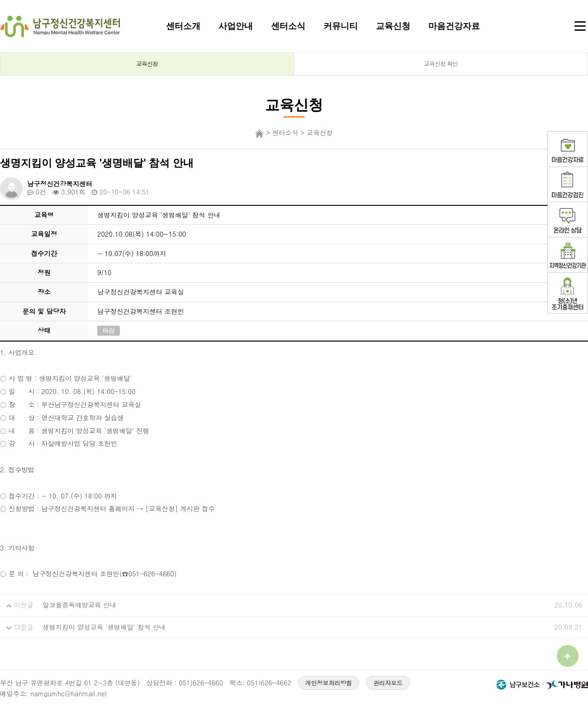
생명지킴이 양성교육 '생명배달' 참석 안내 (104, 627)
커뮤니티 (341, 26)
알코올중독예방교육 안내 (79, 605)
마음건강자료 (454, 26)
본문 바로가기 (0, 0)
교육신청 (393, 26)
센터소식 (288, 26)
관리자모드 (388, 683)
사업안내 (236, 26)
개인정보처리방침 (329, 683)
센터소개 (183, 26)
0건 (37, 192)
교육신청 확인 (441, 64)
